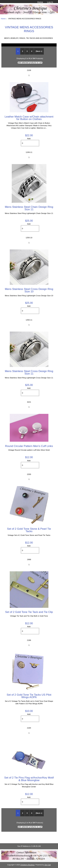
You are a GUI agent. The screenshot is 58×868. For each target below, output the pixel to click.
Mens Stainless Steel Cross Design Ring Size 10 (29, 290)
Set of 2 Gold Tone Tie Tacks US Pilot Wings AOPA (29, 696)
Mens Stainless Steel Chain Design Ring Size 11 (29, 208)
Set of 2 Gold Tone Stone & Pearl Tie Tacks (29, 530)
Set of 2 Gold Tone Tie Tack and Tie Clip (29, 612)
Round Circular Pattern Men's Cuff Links (29, 446)
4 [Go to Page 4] (32, 51)
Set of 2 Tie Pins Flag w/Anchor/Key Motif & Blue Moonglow (29, 779)
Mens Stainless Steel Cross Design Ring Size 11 (29, 372)
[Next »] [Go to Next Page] (39, 51)
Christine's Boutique (27, 865)
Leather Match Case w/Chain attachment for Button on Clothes (29, 118)
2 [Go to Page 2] (22, 51)
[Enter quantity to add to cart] (30, 143)
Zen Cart (48, 865)
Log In (50, 2)
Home (40, 2)
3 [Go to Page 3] (27, 51)
